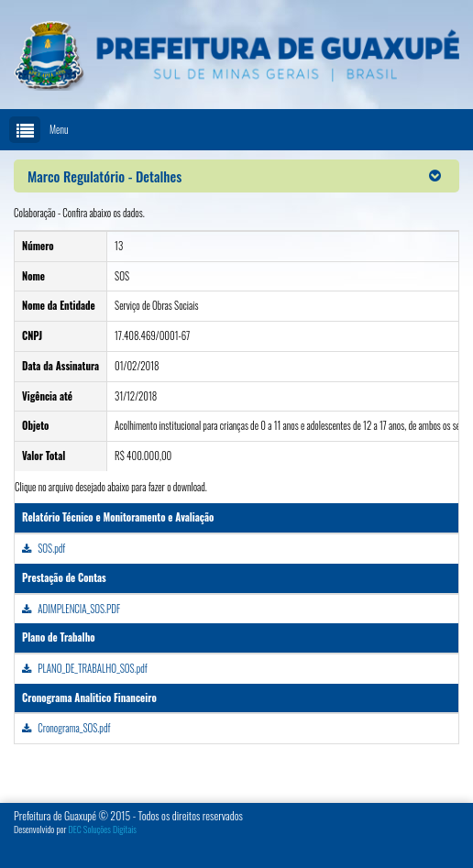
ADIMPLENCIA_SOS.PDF (71, 609)
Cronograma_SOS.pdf (66, 728)
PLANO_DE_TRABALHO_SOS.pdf (85, 668)
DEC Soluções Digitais (103, 829)
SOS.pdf (44, 548)
